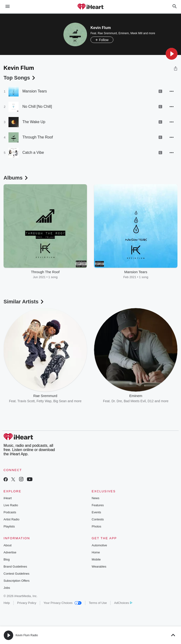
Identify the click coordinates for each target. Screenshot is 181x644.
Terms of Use (98, 603)
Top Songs (20, 78)
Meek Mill (136, 33)
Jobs (7, 588)
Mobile (96, 559)
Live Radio (11, 505)
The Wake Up (34, 122)
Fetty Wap (44, 401)
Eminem (124, 33)
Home (96, 552)
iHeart (8, 498)
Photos (96, 526)
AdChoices (123, 603)
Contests (98, 519)
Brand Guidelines (15, 567)
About (8, 545)
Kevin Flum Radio (27, 635)
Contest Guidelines (16, 574)
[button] (172, 54)
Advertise (10, 552)
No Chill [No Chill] (37, 107)
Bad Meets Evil (135, 401)
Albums (16, 178)
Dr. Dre (117, 401)
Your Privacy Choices (63, 603)
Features (98, 505)
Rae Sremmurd (107, 33)
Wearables (99, 567)
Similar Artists (24, 302)
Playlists (9, 526)
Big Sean (60, 401)
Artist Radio (11, 519)
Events (96, 512)
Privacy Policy (27, 603)
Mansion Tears (35, 91)
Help (7, 603)
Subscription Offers (16, 581)
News (96, 498)
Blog (7, 559)
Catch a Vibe (33, 153)
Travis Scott (26, 401)
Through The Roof (38, 137)
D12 (151, 401)
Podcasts (10, 512)
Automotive (99, 545)
